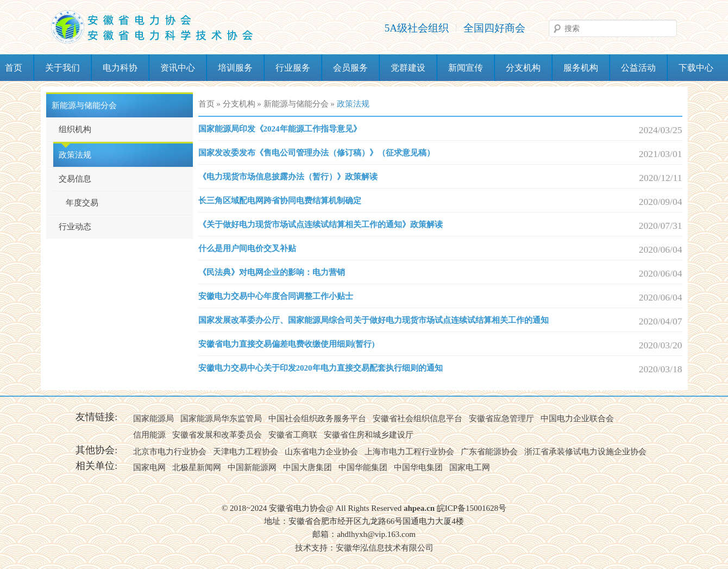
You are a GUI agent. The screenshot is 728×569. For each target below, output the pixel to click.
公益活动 (638, 68)
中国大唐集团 (307, 467)
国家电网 (149, 467)
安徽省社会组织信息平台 (418, 418)
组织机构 (75, 129)
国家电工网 (470, 467)
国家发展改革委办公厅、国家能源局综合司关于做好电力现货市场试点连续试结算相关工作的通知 (374, 320)
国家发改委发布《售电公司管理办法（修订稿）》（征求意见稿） (316, 153)
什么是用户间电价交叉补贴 (247, 248)
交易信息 (75, 179)
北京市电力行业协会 (170, 452)
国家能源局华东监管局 (221, 418)
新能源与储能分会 (84, 105)
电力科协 (120, 68)
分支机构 (523, 68)
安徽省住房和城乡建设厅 (369, 435)
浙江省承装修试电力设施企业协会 (585, 452)
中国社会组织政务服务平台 (317, 418)
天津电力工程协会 (246, 452)
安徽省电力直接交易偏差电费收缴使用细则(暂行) (287, 344)
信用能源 (149, 435)
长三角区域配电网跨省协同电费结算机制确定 (280, 201)
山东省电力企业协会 (321, 452)
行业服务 (293, 68)
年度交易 (82, 203)
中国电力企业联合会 (577, 418)
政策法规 (75, 155)
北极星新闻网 (197, 467)
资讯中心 (178, 68)
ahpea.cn (419, 508)
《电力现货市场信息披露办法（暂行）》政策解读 (288, 177)
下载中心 (696, 68)
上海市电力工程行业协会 (409, 452)
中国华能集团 (363, 467)
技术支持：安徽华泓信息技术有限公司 (364, 548)
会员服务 (350, 68)
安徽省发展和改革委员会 (217, 435)
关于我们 (62, 68)
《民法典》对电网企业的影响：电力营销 (272, 272)
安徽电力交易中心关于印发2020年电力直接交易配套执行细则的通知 (321, 368)
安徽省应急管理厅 (501, 418)
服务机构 (581, 68)
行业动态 (75, 227)
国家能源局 (153, 418)
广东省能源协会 (489, 452)
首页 (206, 104)
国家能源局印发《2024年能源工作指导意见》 (280, 129)
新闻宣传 (466, 68)
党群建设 (408, 68)
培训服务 (235, 68)
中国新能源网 (252, 467)
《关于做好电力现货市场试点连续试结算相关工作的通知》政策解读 (321, 224)
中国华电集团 (418, 467)
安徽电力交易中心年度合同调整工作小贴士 (276, 296)
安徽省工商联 (293, 435)
